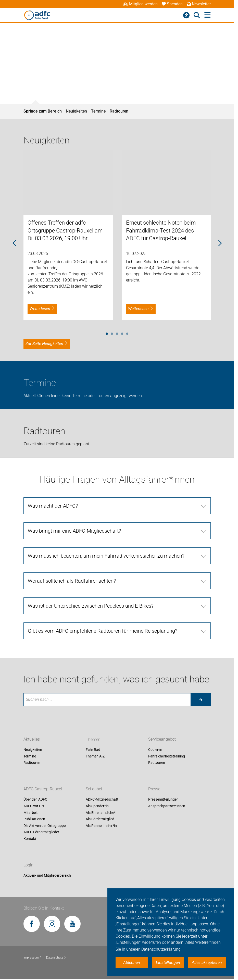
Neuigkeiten (76, 111)
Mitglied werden (140, 4)
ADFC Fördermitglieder (41, 832)
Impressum (33, 958)
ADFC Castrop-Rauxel (43, 789)
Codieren (155, 750)
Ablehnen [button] (132, 963)
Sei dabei (94, 789)
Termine (98, 111)
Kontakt (30, 839)
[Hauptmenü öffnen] (208, 15)
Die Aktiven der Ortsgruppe (45, 826)
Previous (15, 243)
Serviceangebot (162, 739)
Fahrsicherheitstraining (167, 756)
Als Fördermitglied (100, 819)
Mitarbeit (31, 813)
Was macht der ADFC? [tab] (53, 506)
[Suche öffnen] (197, 15)
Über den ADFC (35, 800)
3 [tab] (117, 333)
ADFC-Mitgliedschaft (102, 800)
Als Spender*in (97, 806)
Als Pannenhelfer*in (101, 826)
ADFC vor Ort (34, 806)
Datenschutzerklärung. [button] (161, 949)
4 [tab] (122, 333)
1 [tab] (107, 333)
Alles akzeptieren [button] (207, 963)
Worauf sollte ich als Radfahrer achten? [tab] (72, 581)
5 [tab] (127, 333)
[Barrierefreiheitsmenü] (186, 15)
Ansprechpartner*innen (167, 806)
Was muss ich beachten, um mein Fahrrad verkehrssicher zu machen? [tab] (106, 556)
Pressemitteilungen (163, 800)
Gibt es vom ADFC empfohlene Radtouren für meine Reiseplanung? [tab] (103, 631)
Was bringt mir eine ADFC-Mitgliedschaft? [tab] (74, 531)
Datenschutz (56, 958)
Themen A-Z (95, 756)
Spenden (172, 4)
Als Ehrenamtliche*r (101, 813)
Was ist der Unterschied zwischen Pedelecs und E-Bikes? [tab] (91, 606)
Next (220, 243)
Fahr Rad (93, 750)
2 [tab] (112, 333)
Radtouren (119, 111)
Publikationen (34, 819)
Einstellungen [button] (168, 963)
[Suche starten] (201, 700)
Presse (154, 789)
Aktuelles (32, 739)
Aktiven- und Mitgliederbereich (47, 875)
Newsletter (199, 4)
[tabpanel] (68, 235)
